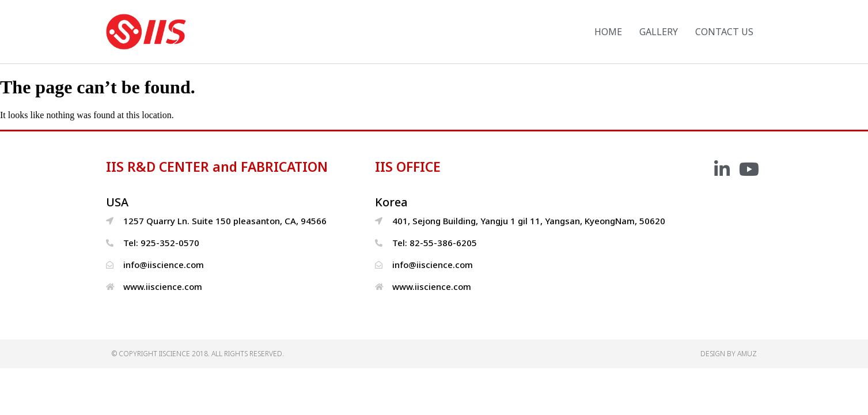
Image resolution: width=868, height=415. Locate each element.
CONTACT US (724, 32)
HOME (608, 32)
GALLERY (659, 32)
